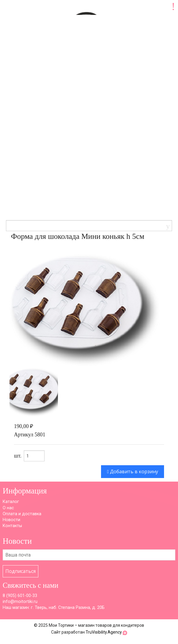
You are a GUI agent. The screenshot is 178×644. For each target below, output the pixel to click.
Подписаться (21, 571)
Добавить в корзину (133, 471)
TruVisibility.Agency (104, 632)
